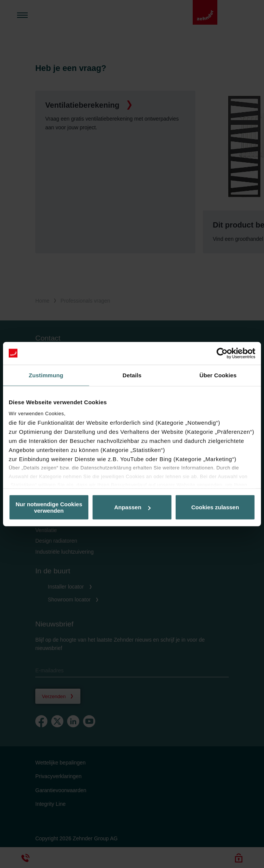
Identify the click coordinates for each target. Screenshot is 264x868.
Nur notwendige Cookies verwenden (49, 507)
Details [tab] (132, 375)
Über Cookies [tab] (218, 375)
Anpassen (132, 507)
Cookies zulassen (215, 507)
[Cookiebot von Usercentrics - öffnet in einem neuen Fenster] (222, 353)
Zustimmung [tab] (46, 375)
